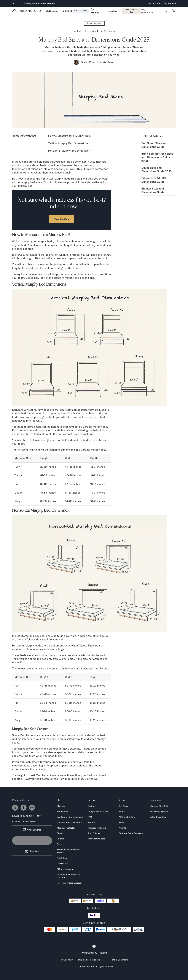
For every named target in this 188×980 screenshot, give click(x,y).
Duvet (60, 844)
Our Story (123, 806)
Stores (122, 812)
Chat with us (32, 830)
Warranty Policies (96, 839)
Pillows (60, 839)
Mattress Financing (97, 828)
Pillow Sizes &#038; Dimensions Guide (154, 180)
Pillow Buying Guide (159, 812)
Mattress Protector (66, 828)
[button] (52, 11)
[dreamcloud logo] (26, 11)
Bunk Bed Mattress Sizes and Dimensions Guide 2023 (157, 157)
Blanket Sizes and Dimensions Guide (153, 190)
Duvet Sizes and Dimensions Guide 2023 (157, 169)
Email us (32, 851)
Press (122, 822)
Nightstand (62, 858)
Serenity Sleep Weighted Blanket (69, 851)
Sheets (60, 833)
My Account (170, 3)
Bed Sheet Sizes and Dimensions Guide (154, 145)
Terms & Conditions (119, 960)
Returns (92, 822)
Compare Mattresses (98, 812)
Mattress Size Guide (159, 806)
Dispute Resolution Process (91, 960)
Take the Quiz (62, 219)
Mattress (61, 806)
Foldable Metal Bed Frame (69, 822)
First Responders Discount (70, 883)
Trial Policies (94, 833)
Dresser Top (63, 863)
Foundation (62, 812)
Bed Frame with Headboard (70, 817)
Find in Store (154, 3)
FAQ (90, 817)
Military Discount (65, 869)
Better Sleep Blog (158, 817)
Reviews (92, 806)
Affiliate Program (127, 817)
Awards (122, 828)
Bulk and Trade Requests (131, 833)
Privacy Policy (67, 960)
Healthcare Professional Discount (68, 876)
